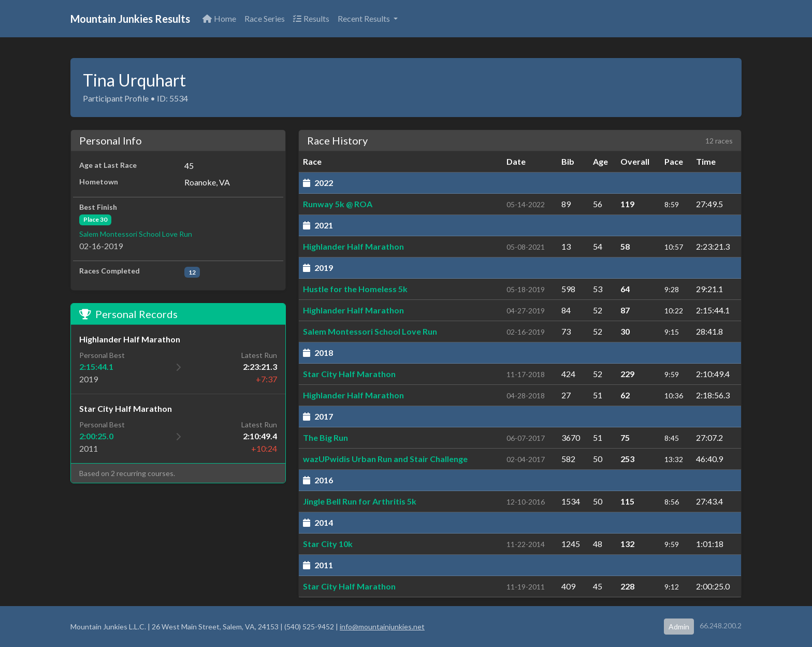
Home (219, 18)
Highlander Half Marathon (353, 246)
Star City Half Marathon (349, 374)
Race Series (265, 18)
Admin (679, 627)
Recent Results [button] (365, 18)
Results (311, 18)
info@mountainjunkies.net (382, 627)
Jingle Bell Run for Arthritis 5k (360, 501)
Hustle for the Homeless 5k (355, 289)
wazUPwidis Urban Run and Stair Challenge (385, 459)
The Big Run (325, 437)
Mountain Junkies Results (130, 19)
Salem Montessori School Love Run (136, 234)
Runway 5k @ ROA (338, 204)
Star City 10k (328, 544)
